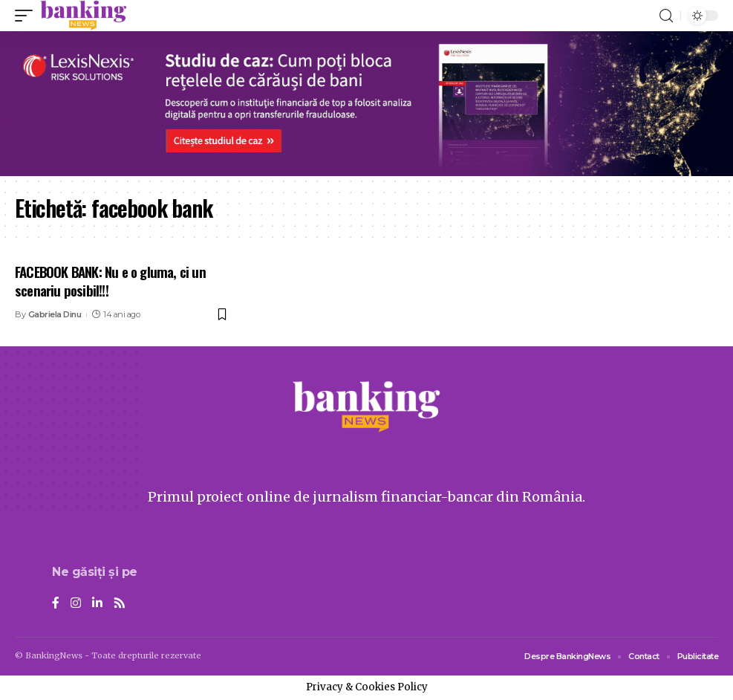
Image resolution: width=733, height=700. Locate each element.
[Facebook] (56, 604)
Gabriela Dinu (55, 314)
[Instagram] (76, 604)
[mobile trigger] (27, 16)
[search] (666, 16)
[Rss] (120, 604)
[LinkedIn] (97, 604)
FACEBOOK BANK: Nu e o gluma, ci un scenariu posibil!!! (110, 281)
